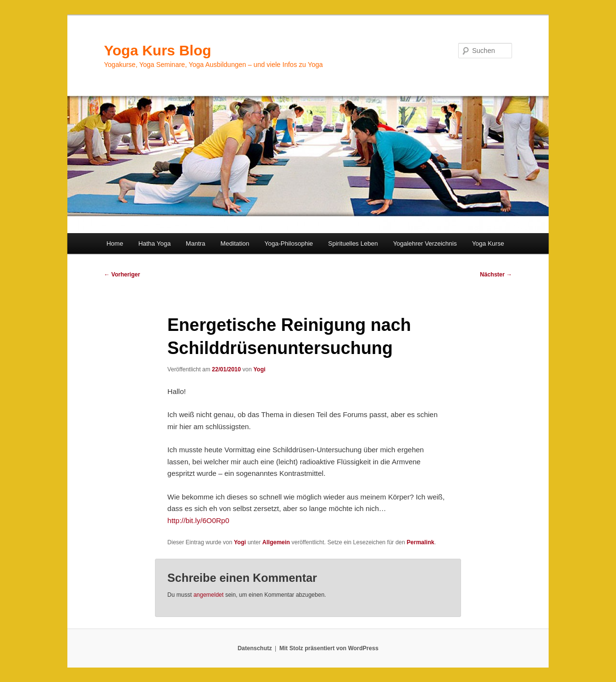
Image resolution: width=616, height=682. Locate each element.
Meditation (235, 243)
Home (115, 243)
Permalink (420, 542)
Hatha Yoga (154, 243)
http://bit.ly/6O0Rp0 (198, 520)
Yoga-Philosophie (289, 243)
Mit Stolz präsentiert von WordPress (329, 648)
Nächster (496, 275)
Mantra (195, 243)
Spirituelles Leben (353, 243)
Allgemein (276, 542)
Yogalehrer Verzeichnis (425, 243)
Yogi (259, 369)
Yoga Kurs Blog (158, 50)
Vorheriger (122, 275)
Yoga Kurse (488, 243)
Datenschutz (255, 648)
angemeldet (209, 595)
